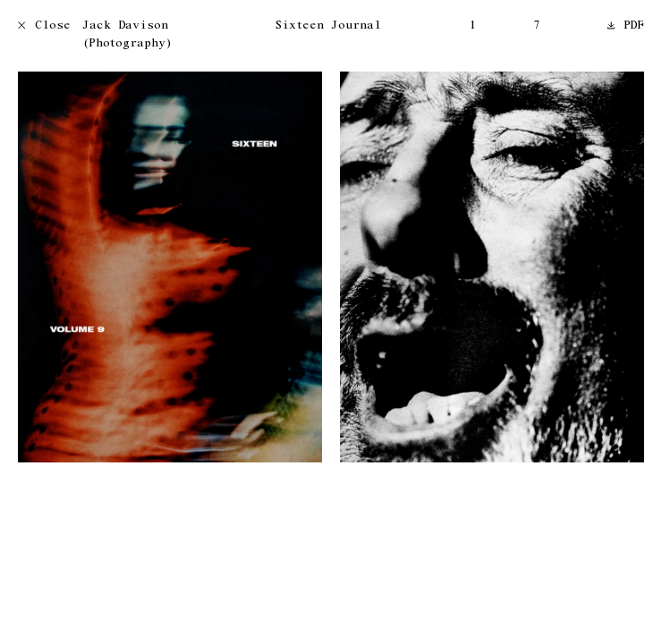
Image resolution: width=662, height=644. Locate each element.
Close (44, 26)
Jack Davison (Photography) (127, 35)
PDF (626, 26)
